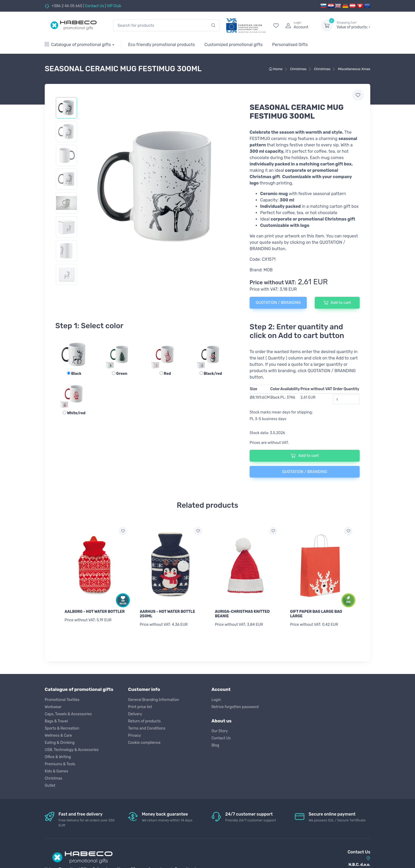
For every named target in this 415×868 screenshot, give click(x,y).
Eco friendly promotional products (161, 45)
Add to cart (337, 303)
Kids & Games (57, 769)
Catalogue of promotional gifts (78, 45)
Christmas (53, 776)
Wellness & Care (58, 733)
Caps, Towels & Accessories (68, 712)
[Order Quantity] (346, 399)
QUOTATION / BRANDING (278, 303)
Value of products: (353, 25)
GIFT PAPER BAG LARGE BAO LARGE (316, 614)
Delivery (135, 712)
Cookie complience (144, 740)
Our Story (220, 729)
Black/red (211, 374)
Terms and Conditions (147, 726)
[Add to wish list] (123, 531)
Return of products (144, 719)
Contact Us (94, 6)
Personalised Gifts (290, 45)
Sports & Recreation (62, 726)
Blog (215, 743)
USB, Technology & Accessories (72, 747)
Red (165, 374)
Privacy (134, 733)
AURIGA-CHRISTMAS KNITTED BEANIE (242, 614)
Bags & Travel (56, 719)
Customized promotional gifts (233, 45)
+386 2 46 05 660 (67, 6)
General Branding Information (154, 697)
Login (216, 697)
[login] (298, 25)
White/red (74, 413)
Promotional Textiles (62, 697)
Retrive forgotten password (235, 705)
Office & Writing (58, 755)
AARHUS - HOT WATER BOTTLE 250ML (167, 614)
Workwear (53, 705)
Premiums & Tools (60, 762)
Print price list (140, 705)
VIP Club (114, 6)
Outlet (50, 783)
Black (74, 374)
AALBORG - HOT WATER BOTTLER (95, 612)
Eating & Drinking (60, 740)
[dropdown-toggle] (327, 25)
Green (120, 374)
